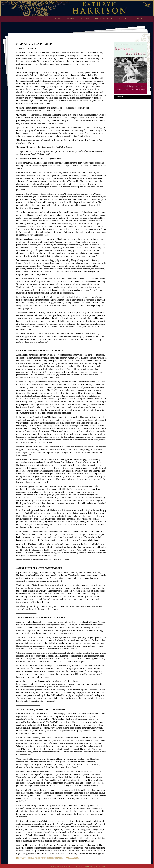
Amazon (120, 97)
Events (123, 19)
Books (71, 19)
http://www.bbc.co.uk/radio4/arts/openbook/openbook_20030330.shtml (47, 858)
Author (85, 19)
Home (58, 19)
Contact (137, 19)
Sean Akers (101, 867)
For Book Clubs (104, 19)
